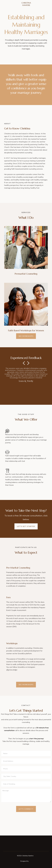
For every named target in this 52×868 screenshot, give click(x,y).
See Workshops (26, 336)
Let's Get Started (26, 526)
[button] (26, 383)
